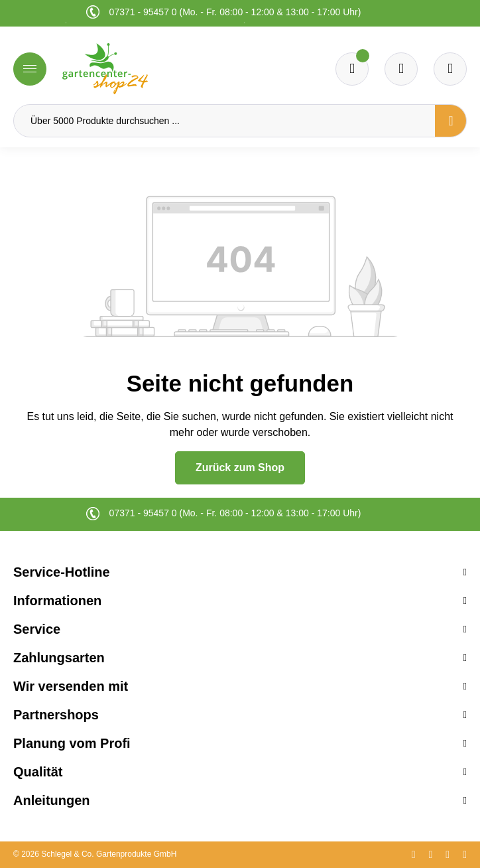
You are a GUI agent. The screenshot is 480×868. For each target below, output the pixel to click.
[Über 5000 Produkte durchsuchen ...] (224, 121)
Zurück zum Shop (240, 468)
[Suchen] (451, 121)
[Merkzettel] (352, 69)
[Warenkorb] (401, 69)
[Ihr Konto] (450, 69)
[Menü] (30, 69)
